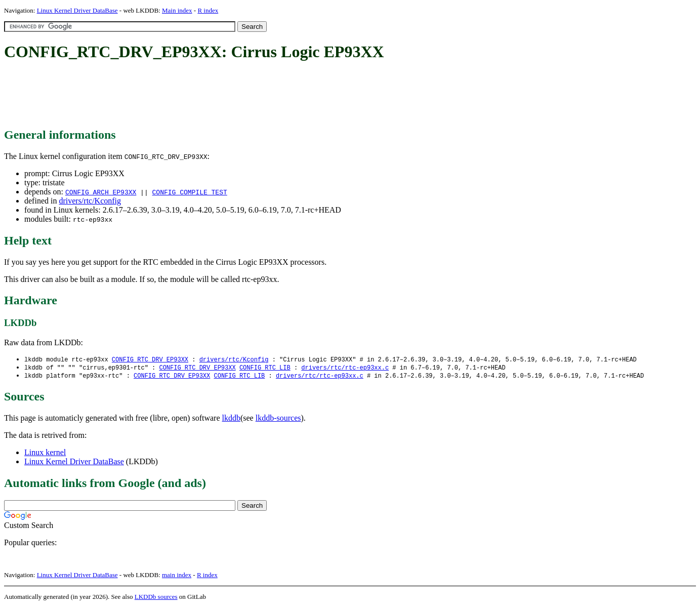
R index (208, 10)
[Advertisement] (188, 95)
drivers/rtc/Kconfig (90, 201)
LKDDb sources (156, 598)
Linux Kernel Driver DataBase (77, 10)
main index (177, 576)
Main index (177, 10)
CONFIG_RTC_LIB (265, 368)
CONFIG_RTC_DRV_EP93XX (150, 360)
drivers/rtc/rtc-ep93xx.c (345, 368)
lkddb (231, 419)
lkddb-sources (278, 419)
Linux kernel (45, 454)
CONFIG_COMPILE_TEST (189, 192)
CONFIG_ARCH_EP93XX (101, 192)
